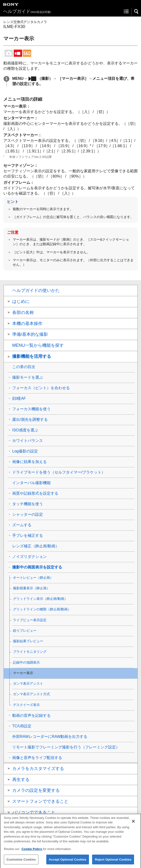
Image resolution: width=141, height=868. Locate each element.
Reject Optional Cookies (113, 863)
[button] (136, 12)
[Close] (133, 824)
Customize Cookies (21, 863)
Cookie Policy (32, 852)
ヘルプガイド (27, 11)
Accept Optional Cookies (68, 863)
